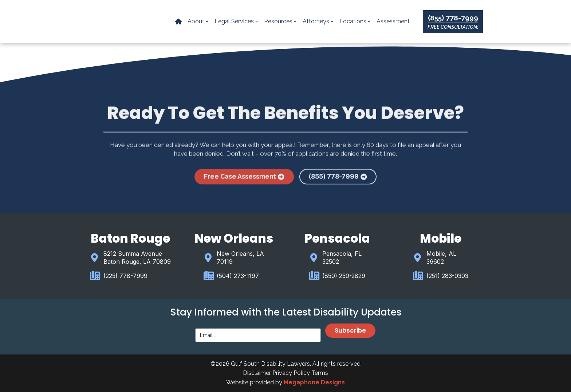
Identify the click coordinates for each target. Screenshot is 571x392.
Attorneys (318, 22)
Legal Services (237, 22)
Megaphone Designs (314, 382)
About (198, 22)
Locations (355, 22)
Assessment (393, 22)
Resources (281, 22)
